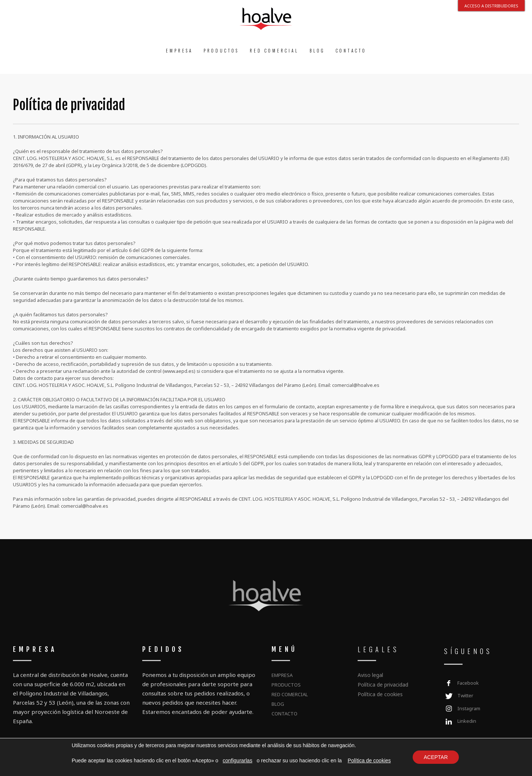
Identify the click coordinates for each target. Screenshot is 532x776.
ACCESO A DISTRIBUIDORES (491, 6)
